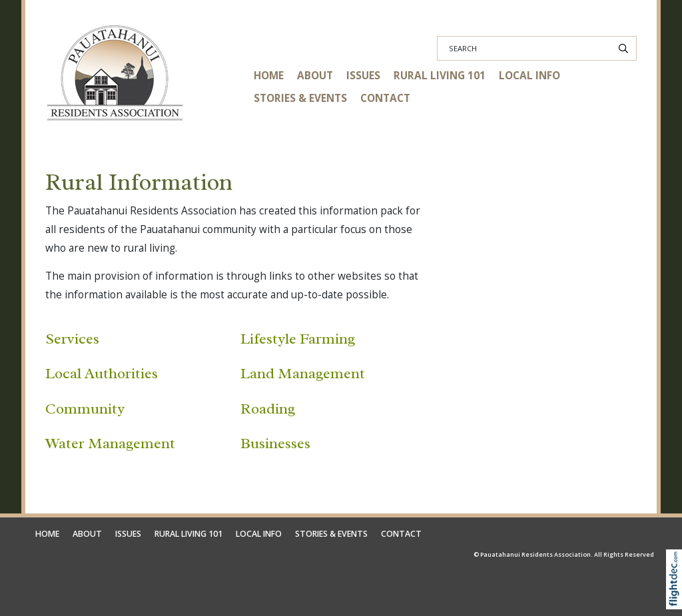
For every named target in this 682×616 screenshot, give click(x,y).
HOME (269, 76)
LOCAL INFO (529, 76)
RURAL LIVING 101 (440, 76)
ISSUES (363, 76)
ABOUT (315, 76)
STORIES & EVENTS (300, 98)
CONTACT (385, 98)
